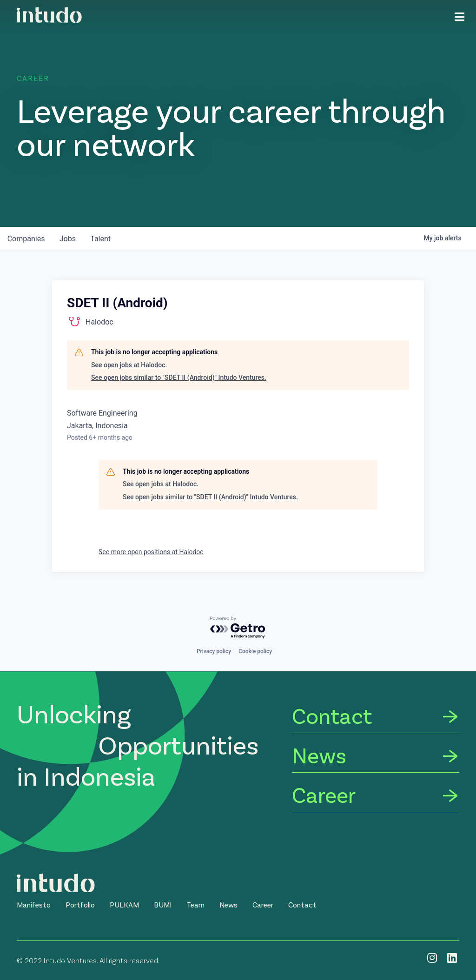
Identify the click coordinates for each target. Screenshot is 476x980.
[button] (34, 905)
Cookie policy (255, 651)
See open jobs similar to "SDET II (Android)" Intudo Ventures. (179, 377)
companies (26, 239)
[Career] (376, 796)
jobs (68, 239)
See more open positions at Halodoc (151, 552)
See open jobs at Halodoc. (129, 365)
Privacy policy (214, 651)
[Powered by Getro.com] (238, 628)
